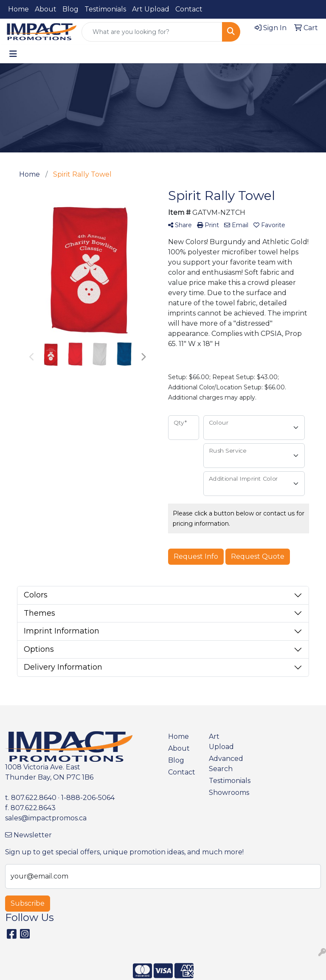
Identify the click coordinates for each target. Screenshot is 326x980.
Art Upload (151, 9)
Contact (189, 9)
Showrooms (224, 793)
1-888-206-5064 (88, 798)
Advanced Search (224, 764)
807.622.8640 (34, 798)
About (46, 9)
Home (18, 9)
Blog (70, 9)
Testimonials (105, 9)
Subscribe (28, 903)
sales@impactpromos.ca (46, 818)
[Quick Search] (152, 32)
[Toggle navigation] (13, 54)
